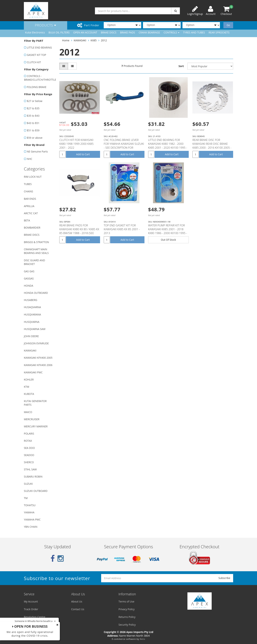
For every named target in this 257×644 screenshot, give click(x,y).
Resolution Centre (35, 617)
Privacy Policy (127, 609)
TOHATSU (30, 505)
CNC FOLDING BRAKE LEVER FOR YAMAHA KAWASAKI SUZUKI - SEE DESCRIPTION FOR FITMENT (124, 146)
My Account (31, 601)
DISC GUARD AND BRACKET (34, 262)
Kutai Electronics (35, 32)
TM (26, 498)
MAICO (28, 412)
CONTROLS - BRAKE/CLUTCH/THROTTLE (40, 78)
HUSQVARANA (32, 314)
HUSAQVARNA (32, 307)
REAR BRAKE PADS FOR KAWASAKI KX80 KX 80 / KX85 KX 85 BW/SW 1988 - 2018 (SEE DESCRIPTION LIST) (79, 231)
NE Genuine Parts (37, 151)
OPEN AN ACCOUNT (85, 32)
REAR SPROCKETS (219, 32)
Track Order (31, 609)
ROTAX (28, 441)
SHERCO (29, 462)
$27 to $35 (33, 108)
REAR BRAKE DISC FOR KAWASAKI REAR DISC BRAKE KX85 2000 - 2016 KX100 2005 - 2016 (212, 146)
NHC (30, 159)
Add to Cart (83, 154)
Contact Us (78, 609)
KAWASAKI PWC (33, 372)
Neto (143, 639)
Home (66, 40)
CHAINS (28, 191)
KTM (27, 387)
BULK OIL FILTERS (59, 32)
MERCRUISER (32, 419)
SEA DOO (29, 448)
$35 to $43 (33, 116)
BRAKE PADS (128, 32)
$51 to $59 (33, 130)
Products (46, 25)
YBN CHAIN (31, 527)
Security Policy (127, 625)
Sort (181, 66)
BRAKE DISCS (109, 32)
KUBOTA (29, 394)
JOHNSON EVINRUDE (36, 343)
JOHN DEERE (31, 336)
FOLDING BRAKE (37, 87)
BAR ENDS (30, 199)
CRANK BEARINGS (149, 32)
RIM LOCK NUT (33, 177)
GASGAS (29, 278)
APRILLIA (29, 206)
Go (228, 25)
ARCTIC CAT (31, 213)
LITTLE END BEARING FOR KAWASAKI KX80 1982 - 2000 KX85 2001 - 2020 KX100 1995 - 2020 (168, 146)
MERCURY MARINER (36, 426)
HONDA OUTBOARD (36, 293)
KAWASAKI (30, 350)
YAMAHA (29, 512)
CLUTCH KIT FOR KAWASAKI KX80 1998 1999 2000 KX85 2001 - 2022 (76, 144)
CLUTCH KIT (34, 62)
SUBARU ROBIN (33, 477)
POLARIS (29, 434)
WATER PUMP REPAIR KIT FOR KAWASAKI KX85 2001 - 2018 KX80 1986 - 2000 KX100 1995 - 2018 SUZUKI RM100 (168, 231)
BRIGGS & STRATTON (36, 242)
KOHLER (29, 380)
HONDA (29, 286)
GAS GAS (29, 271)
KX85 (94, 40)
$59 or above (35, 138)
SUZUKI (28, 484)
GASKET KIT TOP (36, 55)
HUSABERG (31, 300)
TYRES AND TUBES (194, 32)
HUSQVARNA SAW (35, 329)
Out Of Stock (168, 240)
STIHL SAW (30, 469)
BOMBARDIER (32, 228)
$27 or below (35, 101)
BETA (27, 220)
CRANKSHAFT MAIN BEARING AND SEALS (36, 251)
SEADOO (29, 455)
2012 (104, 40)
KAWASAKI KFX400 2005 (38, 358)
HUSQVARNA (32, 322)
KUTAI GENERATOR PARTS (35, 403)
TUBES (28, 184)
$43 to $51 (33, 123)
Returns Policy (127, 617)
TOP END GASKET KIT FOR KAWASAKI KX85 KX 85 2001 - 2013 (122, 229)
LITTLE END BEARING (39, 47)
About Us (77, 601)
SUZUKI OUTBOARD (36, 491)
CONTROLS (171, 32)
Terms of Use (126, 601)
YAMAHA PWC (32, 520)
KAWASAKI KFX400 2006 (38, 365)
